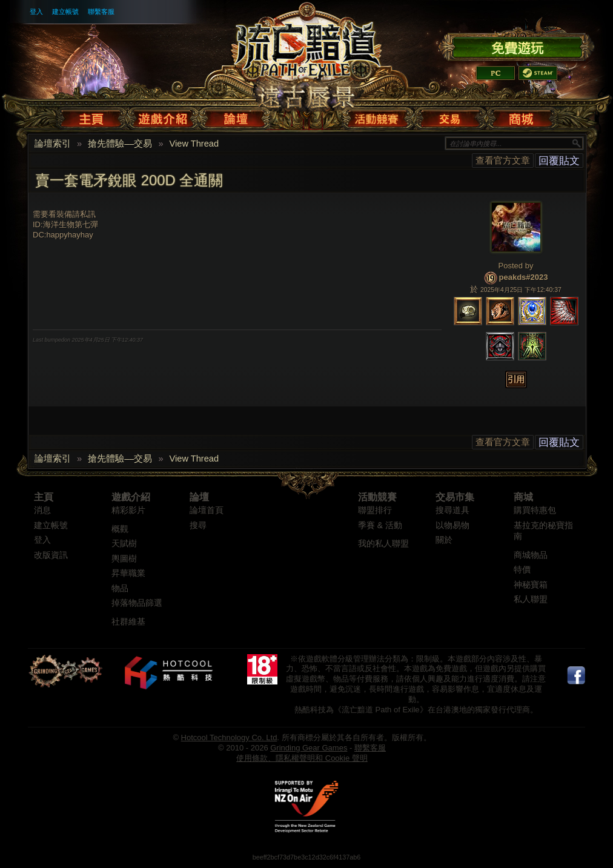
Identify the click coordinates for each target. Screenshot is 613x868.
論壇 (199, 497)
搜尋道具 (452, 510)
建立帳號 (65, 12)
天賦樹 (124, 544)
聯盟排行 (375, 510)
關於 (444, 540)
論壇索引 (53, 144)
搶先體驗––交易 (120, 144)
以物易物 (452, 525)
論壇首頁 (207, 510)
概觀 (120, 529)
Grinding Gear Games (309, 748)
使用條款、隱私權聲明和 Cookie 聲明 (302, 758)
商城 (523, 497)
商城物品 (531, 555)
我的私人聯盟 (383, 544)
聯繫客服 (101, 12)
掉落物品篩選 (137, 603)
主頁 (44, 497)
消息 (42, 510)
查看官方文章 (503, 160)
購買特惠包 (535, 510)
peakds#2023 (524, 277)
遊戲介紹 (131, 497)
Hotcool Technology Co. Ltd (229, 737)
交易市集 (455, 497)
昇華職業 (128, 573)
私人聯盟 (531, 599)
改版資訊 (51, 555)
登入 (36, 12)
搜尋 (198, 525)
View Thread (194, 144)
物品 (120, 588)
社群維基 (128, 622)
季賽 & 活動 (380, 525)
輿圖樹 (124, 559)
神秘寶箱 (531, 585)
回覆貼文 (559, 161)
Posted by (516, 266)
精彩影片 (128, 510)
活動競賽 (377, 497)
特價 (522, 570)
